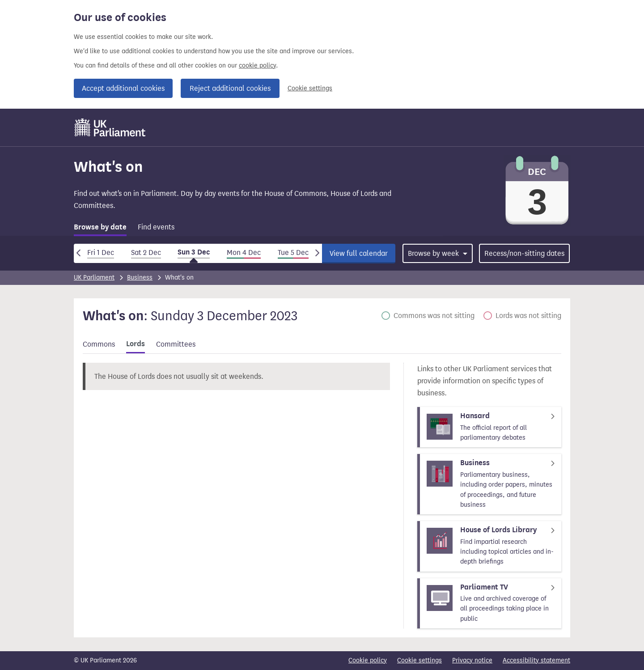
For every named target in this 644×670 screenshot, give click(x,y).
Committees (176, 344)
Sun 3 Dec (194, 252)
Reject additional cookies (230, 88)
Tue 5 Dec (293, 252)
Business (140, 278)
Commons (99, 344)
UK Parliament (94, 278)
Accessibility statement (536, 660)
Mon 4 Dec (244, 252)
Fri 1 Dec (101, 252)
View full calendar (359, 253)
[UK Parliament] (110, 127)
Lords (136, 344)
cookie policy (257, 66)
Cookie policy (368, 660)
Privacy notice (472, 660)
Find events (156, 227)
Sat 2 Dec (146, 252)
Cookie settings (310, 88)
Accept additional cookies (123, 88)
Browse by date (100, 227)
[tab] (100, 229)
